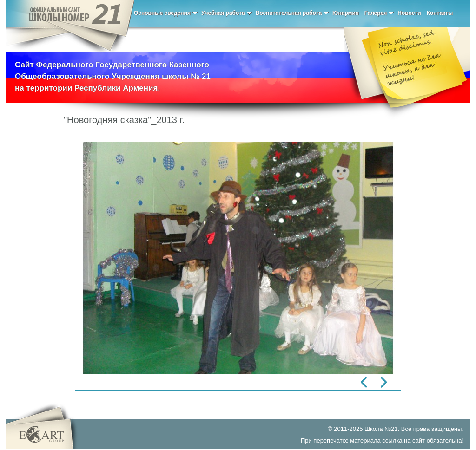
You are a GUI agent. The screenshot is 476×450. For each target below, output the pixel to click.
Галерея (379, 13)
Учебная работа (227, 13)
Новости (409, 13)
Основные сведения (166, 13)
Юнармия (346, 13)
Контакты (440, 13)
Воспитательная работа (292, 13)
